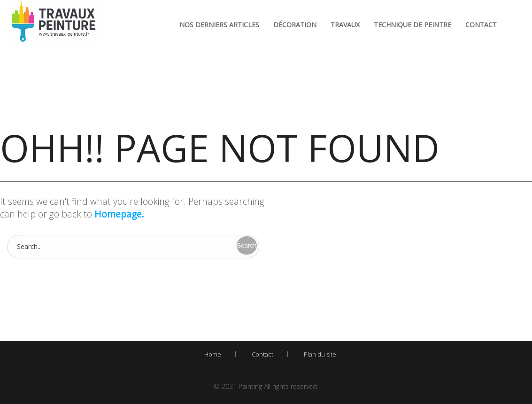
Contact (481, 25)
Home (213, 354)
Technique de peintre (412, 25)
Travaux (345, 25)
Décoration (295, 25)
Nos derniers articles (219, 25)
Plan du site (320, 354)
